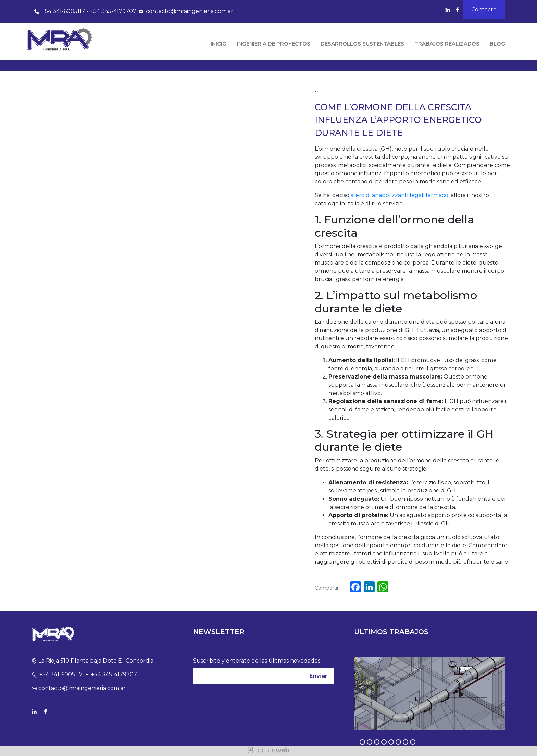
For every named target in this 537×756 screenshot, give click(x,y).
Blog (497, 44)
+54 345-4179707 (113, 11)
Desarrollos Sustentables (362, 44)
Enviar (318, 676)
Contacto (484, 9)
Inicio (219, 44)
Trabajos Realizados (447, 44)
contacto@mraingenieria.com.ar (185, 11)
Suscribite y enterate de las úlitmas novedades (257, 661)
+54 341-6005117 (58, 11)
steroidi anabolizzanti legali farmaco (399, 195)
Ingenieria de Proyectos (274, 44)
